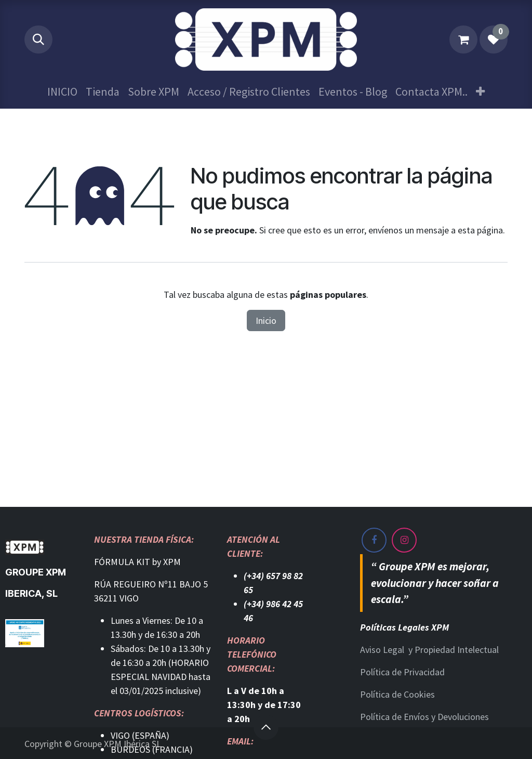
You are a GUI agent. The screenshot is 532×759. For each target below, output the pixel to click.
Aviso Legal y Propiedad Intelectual (429, 650)
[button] (38, 40)
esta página (480, 230)
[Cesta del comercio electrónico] (463, 40)
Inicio (266, 320)
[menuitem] (62, 92)
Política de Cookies (397, 694)
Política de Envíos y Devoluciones (424, 717)
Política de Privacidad (402, 672)
